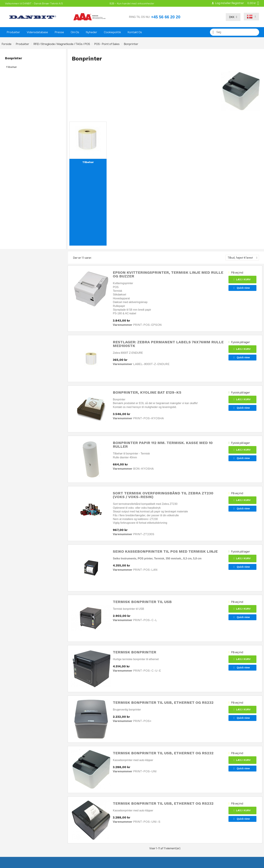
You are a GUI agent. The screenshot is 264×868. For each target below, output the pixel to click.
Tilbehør (11, 67)
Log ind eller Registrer (228, 3)
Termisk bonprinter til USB (142, 602)
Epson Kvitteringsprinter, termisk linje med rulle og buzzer (168, 274)
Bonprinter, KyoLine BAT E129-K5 (147, 392)
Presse (59, 32)
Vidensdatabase (37, 32)
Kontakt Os (135, 32)
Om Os (75, 32)
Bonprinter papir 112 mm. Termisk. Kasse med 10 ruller (163, 445)
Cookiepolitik (112, 32)
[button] (242, 280)
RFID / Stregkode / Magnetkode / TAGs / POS (62, 44)
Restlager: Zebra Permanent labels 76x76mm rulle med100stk (168, 344)
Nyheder (92, 32)
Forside (7, 44)
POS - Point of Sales (107, 44)
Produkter (13, 32)
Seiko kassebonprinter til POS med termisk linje (165, 551)
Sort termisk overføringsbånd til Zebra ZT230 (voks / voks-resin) (163, 495)
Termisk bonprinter (135, 652)
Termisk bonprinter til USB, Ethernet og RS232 (163, 703)
